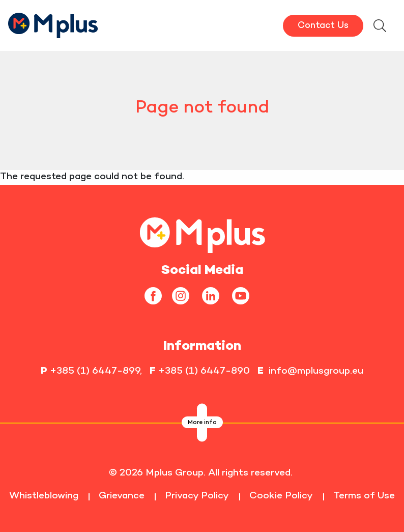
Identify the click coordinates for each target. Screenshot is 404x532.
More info (202, 423)
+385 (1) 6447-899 (95, 371)
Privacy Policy (197, 496)
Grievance (122, 496)
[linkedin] (214, 296)
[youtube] (244, 296)
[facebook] (157, 296)
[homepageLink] (202, 234)
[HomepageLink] (53, 24)
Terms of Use (364, 496)
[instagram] (184, 296)
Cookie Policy (281, 496)
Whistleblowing (44, 496)
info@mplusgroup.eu (316, 371)
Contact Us (323, 26)
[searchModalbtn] (380, 27)
